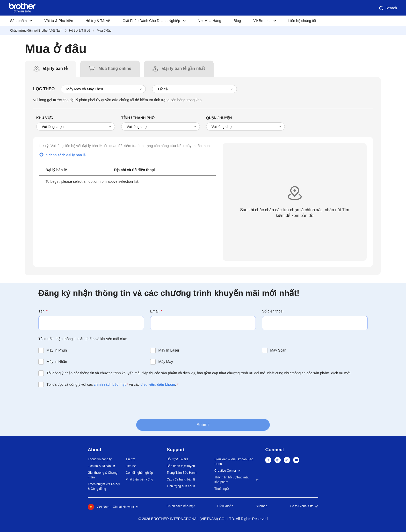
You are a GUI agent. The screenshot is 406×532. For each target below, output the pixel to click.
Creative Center (225, 471)
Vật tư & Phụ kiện (59, 21)
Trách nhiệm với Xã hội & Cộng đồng (104, 486)
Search (388, 8)
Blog (237, 21)
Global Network (123, 507)
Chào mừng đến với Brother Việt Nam (36, 31)
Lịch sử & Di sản (99, 466)
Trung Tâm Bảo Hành (182, 473)
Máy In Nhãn (57, 362)
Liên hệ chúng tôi (302, 21)
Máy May (166, 362)
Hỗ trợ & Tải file (177, 459)
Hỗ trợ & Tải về (98, 21)
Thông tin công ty (100, 459)
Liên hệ (131, 466)
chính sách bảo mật (110, 384)
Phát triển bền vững (139, 479)
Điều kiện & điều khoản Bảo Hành (234, 462)
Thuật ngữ (222, 489)
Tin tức (130, 459)
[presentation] (78, 403)
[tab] (55, 69)
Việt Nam (99, 507)
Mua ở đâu (104, 31)
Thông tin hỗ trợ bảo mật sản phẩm (231, 480)
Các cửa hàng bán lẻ (181, 479)
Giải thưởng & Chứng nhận (103, 475)
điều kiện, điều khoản (158, 384)
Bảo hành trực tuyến (181, 466)
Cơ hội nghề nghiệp (139, 473)
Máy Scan (278, 350)
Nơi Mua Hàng (210, 21)
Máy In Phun (57, 350)
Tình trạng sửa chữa (181, 486)
